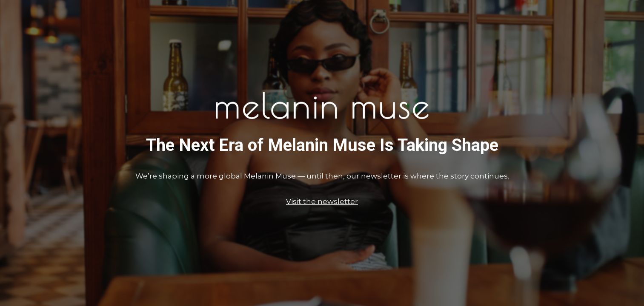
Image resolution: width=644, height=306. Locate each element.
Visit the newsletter (322, 201)
